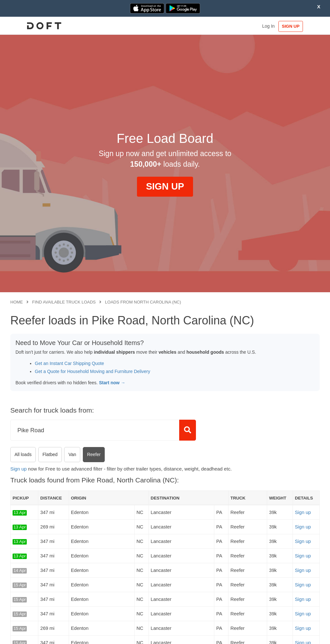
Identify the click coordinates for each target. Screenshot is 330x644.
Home (17, 302)
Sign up (19, 469)
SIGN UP (300, 26)
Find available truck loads (64, 302)
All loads (23, 454)
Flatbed (50, 454)
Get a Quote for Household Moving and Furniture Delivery (92, 371)
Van (72, 454)
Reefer (94, 454)
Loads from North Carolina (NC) (143, 302)
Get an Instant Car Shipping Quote (69, 363)
